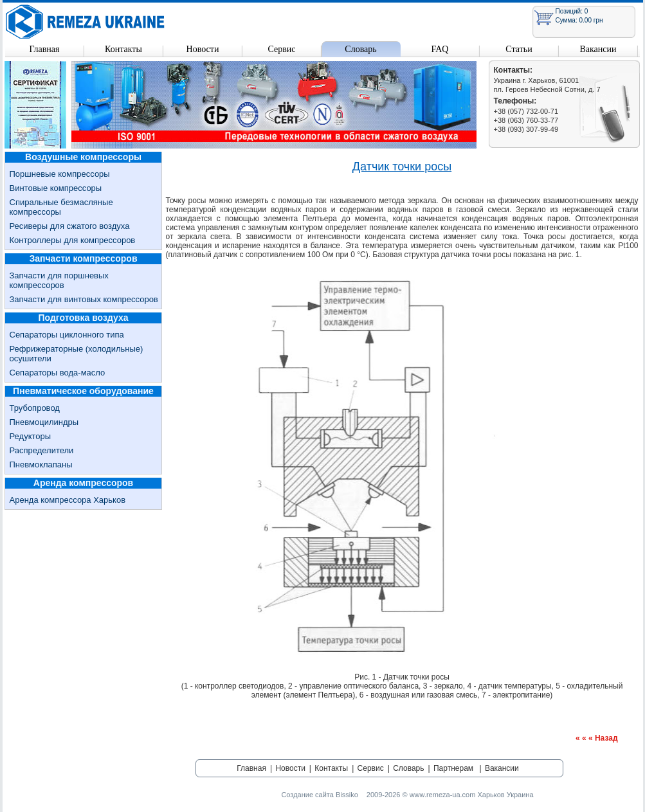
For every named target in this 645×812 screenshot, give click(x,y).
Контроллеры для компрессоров (73, 240)
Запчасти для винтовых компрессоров (84, 299)
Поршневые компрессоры (60, 174)
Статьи (519, 49)
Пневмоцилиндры (44, 422)
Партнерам (453, 768)
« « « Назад (597, 738)
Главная (45, 49)
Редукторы (31, 436)
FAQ (440, 49)
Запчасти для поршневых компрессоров (59, 280)
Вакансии (598, 49)
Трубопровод (35, 408)
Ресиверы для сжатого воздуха (70, 226)
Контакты (123, 49)
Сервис (281, 49)
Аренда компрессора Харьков (68, 500)
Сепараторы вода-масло (58, 373)
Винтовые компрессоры (56, 188)
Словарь (360, 49)
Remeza (86, 22)
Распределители (42, 450)
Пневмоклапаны (41, 465)
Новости (203, 49)
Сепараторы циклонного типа (67, 335)
